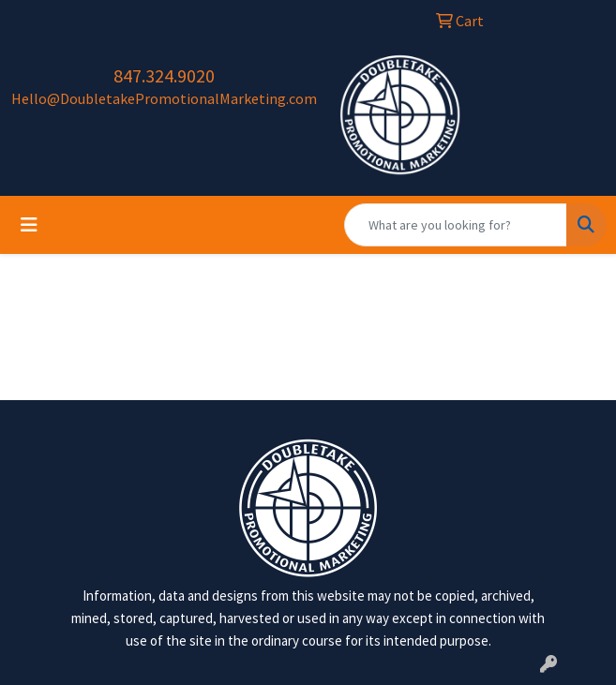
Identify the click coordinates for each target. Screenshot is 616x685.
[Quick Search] (456, 225)
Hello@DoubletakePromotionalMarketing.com (164, 98)
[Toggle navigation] (29, 225)
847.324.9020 (164, 75)
